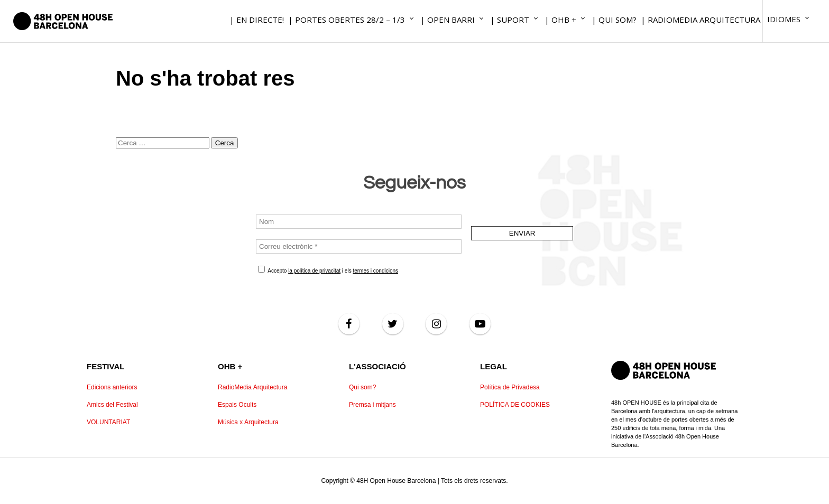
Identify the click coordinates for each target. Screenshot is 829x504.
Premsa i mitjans (372, 405)
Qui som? (362, 387)
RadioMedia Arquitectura (252, 387)
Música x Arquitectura (248, 422)
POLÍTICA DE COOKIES (515, 405)
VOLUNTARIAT (108, 422)
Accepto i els (328, 270)
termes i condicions (375, 271)
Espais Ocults (237, 405)
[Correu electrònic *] (359, 246)
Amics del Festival (112, 405)
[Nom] (359, 222)
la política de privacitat (314, 271)
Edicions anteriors (112, 387)
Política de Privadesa (510, 387)
